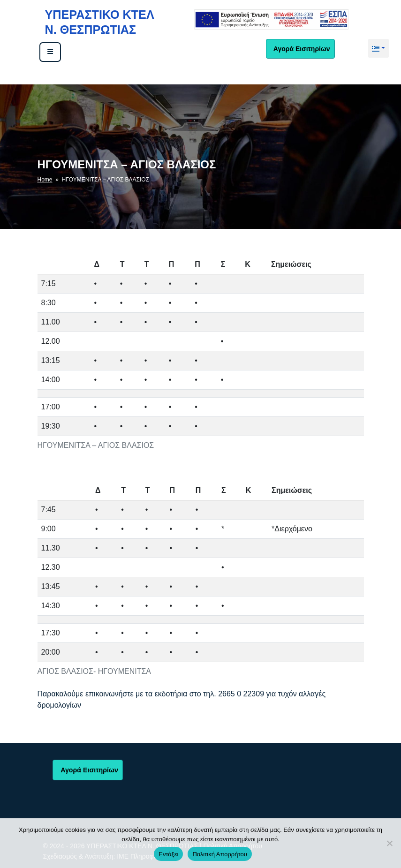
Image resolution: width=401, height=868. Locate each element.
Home (45, 180)
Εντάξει (168, 854)
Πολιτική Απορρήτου (219, 854)
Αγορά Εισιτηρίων (301, 49)
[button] (378, 48)
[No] (389, 843)
